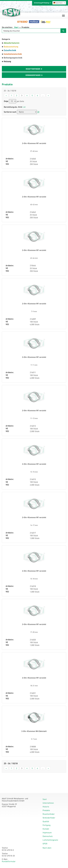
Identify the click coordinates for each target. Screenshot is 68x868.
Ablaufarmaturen (12, 43)
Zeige (6, 101)
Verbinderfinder (49, 818)
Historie (46, 807)
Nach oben (47, 848)
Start (16, 27)
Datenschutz (48, 836)
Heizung (7, 61)
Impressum (47, 832)
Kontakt (46, 829)
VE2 (7, 164)
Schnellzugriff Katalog (42, 3)
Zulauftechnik (10, 50)
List (24, 107)
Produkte (46, 810)
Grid (20, 107)
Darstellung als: (11, 107)
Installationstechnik (13, 54)
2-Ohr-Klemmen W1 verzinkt (34, 143)
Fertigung (47, 825)
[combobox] (59, 3)
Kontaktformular (9, 861)
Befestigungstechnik (13, 58)
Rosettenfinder (49, 814)
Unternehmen (48, 803)
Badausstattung (11, 47)
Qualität (46, 821)
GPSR (45, 844)
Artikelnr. (10, 159)
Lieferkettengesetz (50, 840)
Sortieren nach (10, 112)
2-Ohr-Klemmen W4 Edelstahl (34, 731)
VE (7, 161)
